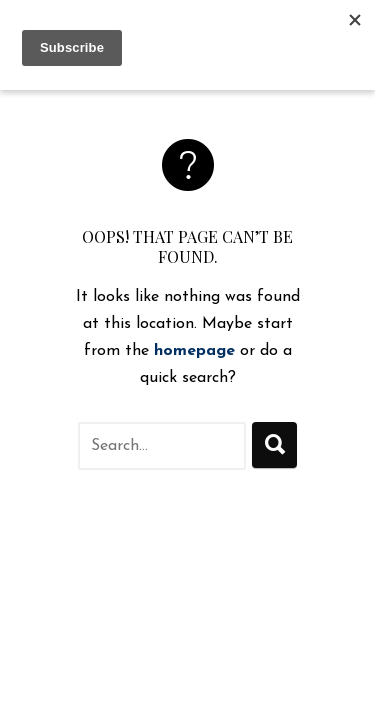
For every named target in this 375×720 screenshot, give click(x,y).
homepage (194, 351)
